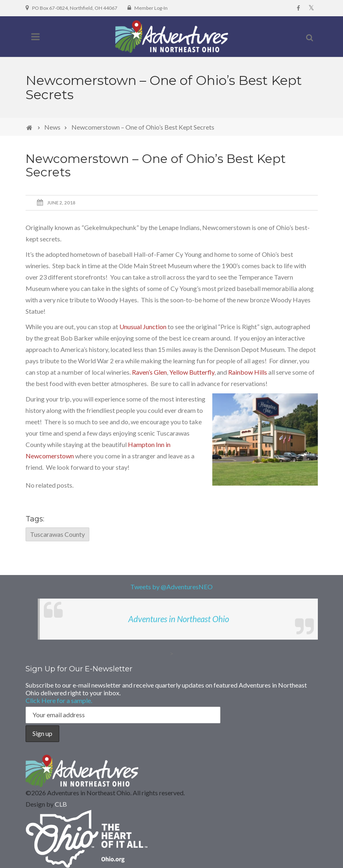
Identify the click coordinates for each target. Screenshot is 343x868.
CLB (61, 804)
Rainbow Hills (248, 372)
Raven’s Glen (149, 372)
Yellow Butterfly (192, 372)
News (52, 127)
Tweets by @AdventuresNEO (171, 587)
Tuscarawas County (57, 534)
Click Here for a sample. (59, 700)
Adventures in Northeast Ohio (179, 619)
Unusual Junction (143, 327)
